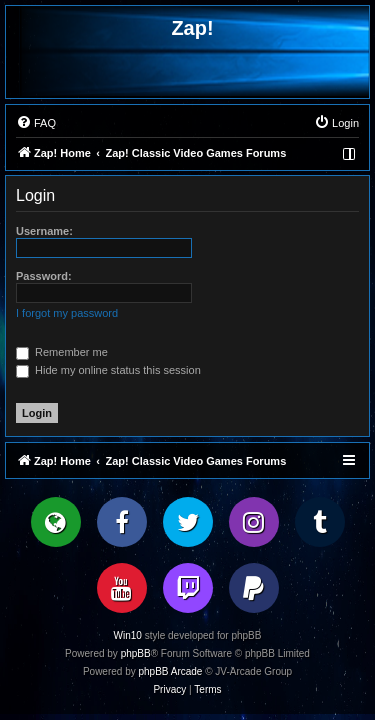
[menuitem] (36, 123)
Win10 (128, 635)
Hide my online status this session (108, 370)
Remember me (62, 352)
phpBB (136, 653)
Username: (44, 231)
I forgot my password (67, 313)
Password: (44, 276)
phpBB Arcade (171, 671)
